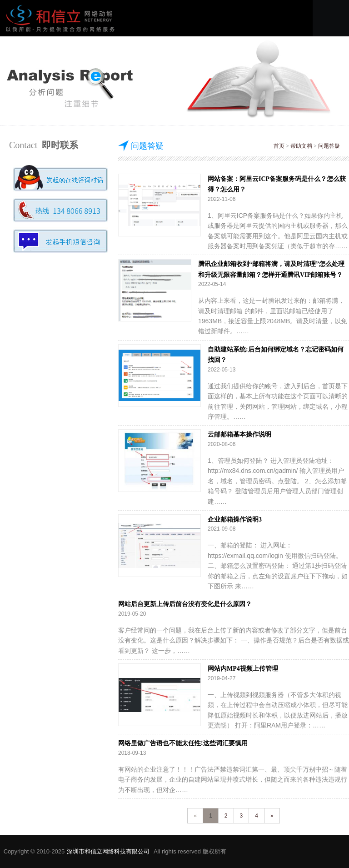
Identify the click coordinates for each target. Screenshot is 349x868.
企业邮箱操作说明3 (235, 519)
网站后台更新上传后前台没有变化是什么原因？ (185, 604)
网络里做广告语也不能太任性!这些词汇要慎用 (183, 743)
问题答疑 (329, 146)
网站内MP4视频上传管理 (243, 669)
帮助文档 (301, 146)
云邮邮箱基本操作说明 (239, 434)
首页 (279, 146)
